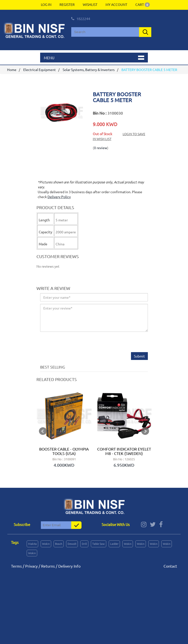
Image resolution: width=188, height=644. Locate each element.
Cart (143, 4)
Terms (16, 566)
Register (67, 4)
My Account (116, 4)
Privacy (31, 566)
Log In (46, 4)
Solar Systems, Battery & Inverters (89, 70)
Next (145, 431)
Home (12, 70)
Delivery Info (69, 566)
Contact (170, 566)
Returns (48, 566)
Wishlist (90, 4)
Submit (139, 356)
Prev (43, 431)
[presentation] (77, 343)
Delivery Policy (59, 197)
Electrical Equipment (40, 70)
